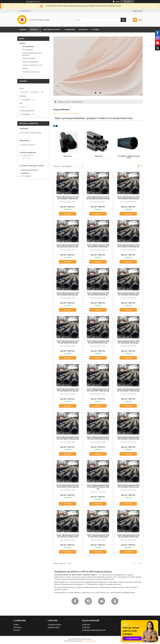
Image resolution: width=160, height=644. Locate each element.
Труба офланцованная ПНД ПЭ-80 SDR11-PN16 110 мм (128, 486)
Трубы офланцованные (30, 62)
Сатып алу (68, 214)
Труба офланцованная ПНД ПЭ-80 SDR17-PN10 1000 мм (68, 486)
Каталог (22, 43)
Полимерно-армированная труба (129, 157)
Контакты (17, 630)
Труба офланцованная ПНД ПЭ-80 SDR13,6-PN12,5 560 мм (98, 198)
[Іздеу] (123, 20)
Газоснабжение (28, 50)
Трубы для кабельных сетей (32, 65)
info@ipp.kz (25, 173)
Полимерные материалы (31, 72)
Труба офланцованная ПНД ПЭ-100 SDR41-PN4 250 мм (68, 390)
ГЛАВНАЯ (23, 30)
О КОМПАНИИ (70, 30)
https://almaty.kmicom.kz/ (30, 170)
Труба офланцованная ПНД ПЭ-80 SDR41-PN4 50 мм (68, 342)
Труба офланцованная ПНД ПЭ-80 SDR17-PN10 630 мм (128, 438)
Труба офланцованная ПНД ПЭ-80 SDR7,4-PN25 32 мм (68, 536)
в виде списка (142, 166)
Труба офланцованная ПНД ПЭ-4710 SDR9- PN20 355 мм (128, 390)
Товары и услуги (64, 102)
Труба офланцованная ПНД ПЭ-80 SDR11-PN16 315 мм (68, 246)
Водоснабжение (28, 46)
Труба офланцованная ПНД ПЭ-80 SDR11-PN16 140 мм (128, 198)
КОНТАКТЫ (83, 30)
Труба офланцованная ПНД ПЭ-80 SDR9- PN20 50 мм (98, 246)
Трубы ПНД (67, 156)
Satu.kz (90, 639)
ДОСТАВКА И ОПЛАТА (52, 30)
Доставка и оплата (54, 624)
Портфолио (17, 627)
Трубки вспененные (29, 58)
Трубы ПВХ (98, 156)
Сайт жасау (30, 2)
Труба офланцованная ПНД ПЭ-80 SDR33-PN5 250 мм (128, 294)
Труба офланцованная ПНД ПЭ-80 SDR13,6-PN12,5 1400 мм (98, 487)
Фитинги (25, 68)
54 (139, 563)
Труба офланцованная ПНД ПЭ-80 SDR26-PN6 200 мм (98, 294)
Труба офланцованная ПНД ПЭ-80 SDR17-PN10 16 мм (68, 198)
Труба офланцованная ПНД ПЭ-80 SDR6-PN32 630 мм (68, 294)
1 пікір (117, 2)
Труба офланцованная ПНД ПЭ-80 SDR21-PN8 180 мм (98, 536)
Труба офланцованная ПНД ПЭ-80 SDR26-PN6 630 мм (128, 536)
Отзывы (16, 624)
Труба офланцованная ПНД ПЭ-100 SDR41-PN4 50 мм (128, 342)
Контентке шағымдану (89, 641)
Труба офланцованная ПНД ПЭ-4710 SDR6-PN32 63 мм (98, 438)
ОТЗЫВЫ (95, 30)
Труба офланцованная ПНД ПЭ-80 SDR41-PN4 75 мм (98, 342)
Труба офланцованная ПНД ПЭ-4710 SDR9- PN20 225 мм (98, 390)
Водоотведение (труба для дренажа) (32, 54)
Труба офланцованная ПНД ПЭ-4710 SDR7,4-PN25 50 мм (68, 438)
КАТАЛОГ (34, 30)
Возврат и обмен (54, 627)
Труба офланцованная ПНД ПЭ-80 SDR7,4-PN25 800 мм (128, 246)
